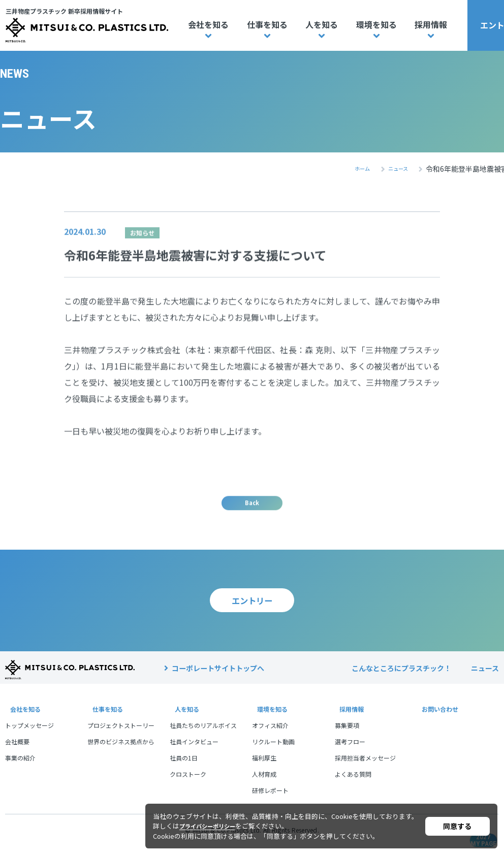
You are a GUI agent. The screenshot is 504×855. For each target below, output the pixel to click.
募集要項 (347, 734)
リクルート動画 (273, 751)
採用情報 (431, 24)
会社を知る (208, 24)
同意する (457, 826)
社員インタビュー (194, 751)
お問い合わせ (438, 718)
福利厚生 (264, 767)
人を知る (322, 24)
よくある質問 (353, 783)
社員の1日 (184, 767)
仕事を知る (267, 24)
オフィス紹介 (270, 734)
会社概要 (17, 751)
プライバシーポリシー (212, 826)
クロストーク (188, 783)
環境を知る (376, 24)
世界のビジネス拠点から (121, 751)
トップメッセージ (29, 734)
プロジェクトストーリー (121, 734)
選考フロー (350, 751)
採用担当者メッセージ (365, 767)
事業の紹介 (20, 767)
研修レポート (270, 799)
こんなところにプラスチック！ (401, 677)
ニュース (485, 677)
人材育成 (264, 783)
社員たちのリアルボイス (203, 734)
